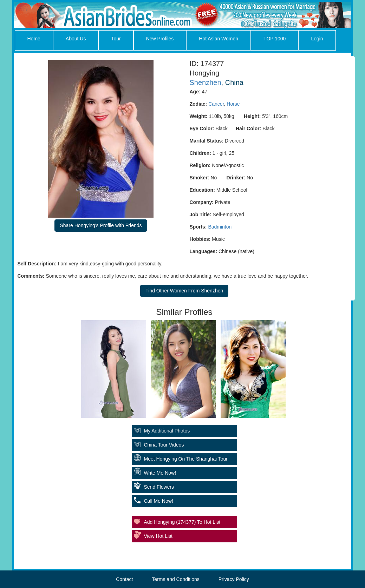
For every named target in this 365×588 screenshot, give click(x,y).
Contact (124, 579)
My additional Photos (167, 431)
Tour (116, 39)
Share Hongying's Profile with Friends (101, 225)
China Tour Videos (164, 445)
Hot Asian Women (219, 39)
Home (34, 39)
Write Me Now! (160, 473)
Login (317, 39)
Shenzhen (206, 82)
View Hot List (158, 536)
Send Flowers (159, 487)
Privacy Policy (234, 579)
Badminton (220, 227)
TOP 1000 (275, 39)
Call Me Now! (159, 501)
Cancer (216, 104)
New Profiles (160, 39)
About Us (76, 39)
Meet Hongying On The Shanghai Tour (186, 459)
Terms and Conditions (175, 579)
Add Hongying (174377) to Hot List (182, 522)
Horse (233, 104)
